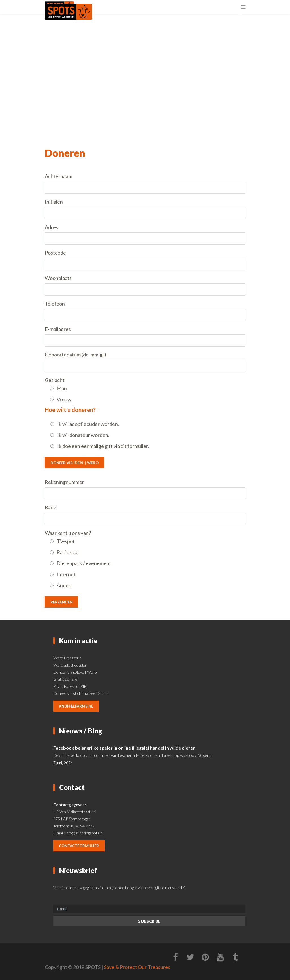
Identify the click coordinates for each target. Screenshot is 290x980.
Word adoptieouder (70, 665)
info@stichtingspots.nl (84, 833)
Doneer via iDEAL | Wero (74, 463)
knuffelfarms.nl (76, 706)
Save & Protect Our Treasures (137, 967)
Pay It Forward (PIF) (70, 686)
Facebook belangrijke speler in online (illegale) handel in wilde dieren (124, 748)
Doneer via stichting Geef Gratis (81, 693)
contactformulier (79, 846)
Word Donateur (67, 658)
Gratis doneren (66, 679)
